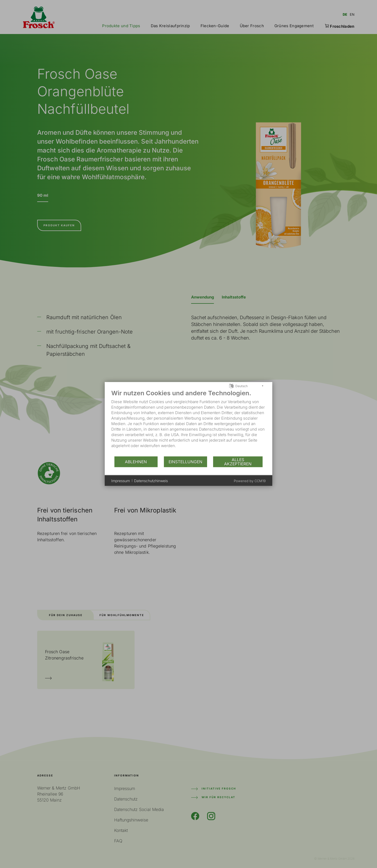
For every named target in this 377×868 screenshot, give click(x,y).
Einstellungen (185, 462)
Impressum (121, 480)
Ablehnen (136, 462)
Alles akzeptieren (238, 462)
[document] (188, 423)
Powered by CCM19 (250, 481)
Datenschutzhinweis (151, 480)
